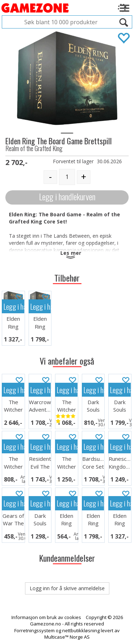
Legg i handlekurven (67, 197)
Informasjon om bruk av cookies (46, 617)
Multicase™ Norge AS (67, 637)
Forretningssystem (34, 630)
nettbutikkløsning (81, 630)
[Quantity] (67, 177)
